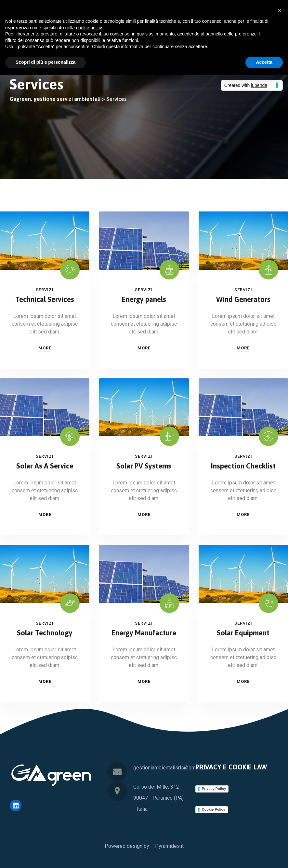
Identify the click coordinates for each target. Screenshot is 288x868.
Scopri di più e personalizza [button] (46, 62)
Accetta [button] (264, 62)
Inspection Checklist (243, 466)
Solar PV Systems (144, 466)
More (45, 348)
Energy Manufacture (144, 633)
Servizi (45, 290)
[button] (280, 10)
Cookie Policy (214, 809)
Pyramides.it (169, 846)
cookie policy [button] (89, 28)
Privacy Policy (214, 789)
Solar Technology (45, 633)
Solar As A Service (45, 466)
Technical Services (45, 299)
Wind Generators (243, 299)
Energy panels (144, 299)
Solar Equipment (243, 633)
